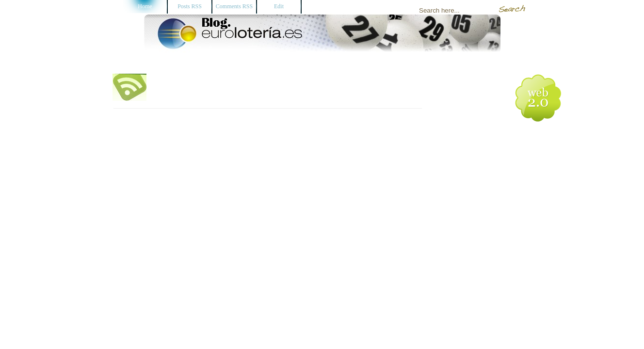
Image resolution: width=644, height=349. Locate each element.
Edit (279, 6)
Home (145, 6)
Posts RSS (190, 6)
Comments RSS (234, 6)
